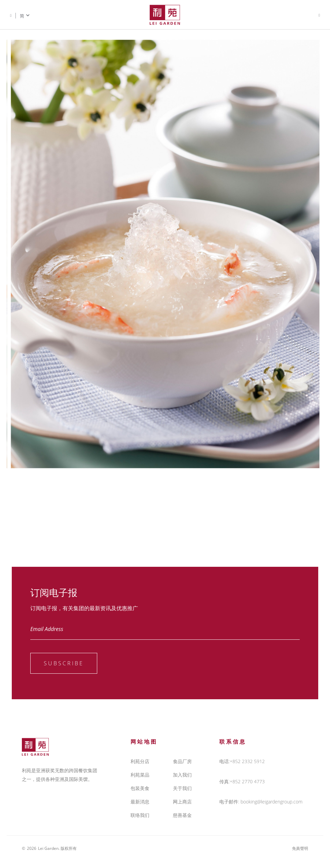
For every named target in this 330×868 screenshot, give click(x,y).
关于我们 (182, 788)
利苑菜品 (140, 775)
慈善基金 (182, 815)
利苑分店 (140, 761)
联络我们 (140, 815)
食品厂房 (182, 761)
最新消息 (140, 802)
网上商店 (182, 802)
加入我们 (182, 775)
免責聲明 (300, 849)
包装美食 (140, 788)
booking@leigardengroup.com (271, 802)
